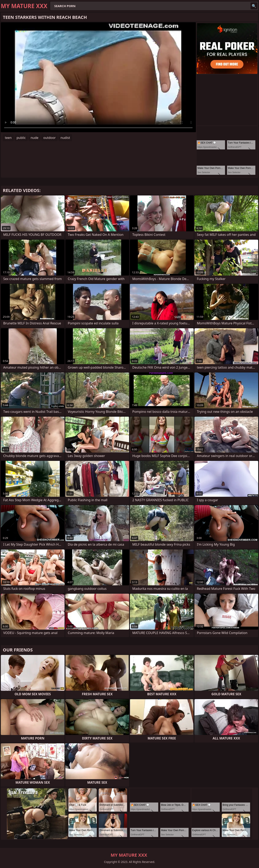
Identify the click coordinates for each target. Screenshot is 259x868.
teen (8, 138)
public (21, 138)
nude (34, 138)
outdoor (49, 138)
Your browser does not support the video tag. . (98, 77)
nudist (65, 138)
